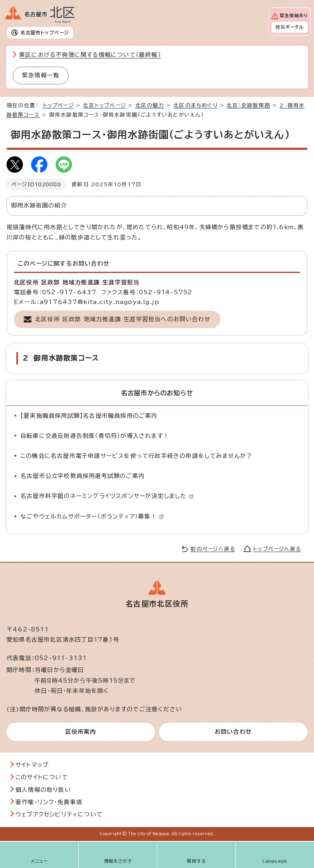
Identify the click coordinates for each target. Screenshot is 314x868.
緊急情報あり (294, 16)
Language (275, 861)
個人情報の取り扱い (43, 790)
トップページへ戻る (277, 549)
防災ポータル (290, 27)
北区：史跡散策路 (248, 105)
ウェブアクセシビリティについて (59, 814)
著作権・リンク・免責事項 (49, 802)
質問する (196, 861)
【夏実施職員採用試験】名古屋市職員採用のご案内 (89, 416)
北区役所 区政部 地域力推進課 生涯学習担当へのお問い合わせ (123, 319)
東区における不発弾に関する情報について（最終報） (90, 55)
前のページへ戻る (213, 549)
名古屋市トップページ (45, 33)
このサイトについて (42, 777)
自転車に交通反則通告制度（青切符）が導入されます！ (95, 436)
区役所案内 (81, 732)
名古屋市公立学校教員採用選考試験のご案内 (83, 476)
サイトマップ (32, 765)
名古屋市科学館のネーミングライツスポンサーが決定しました (107, 496)
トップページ (58, 105)
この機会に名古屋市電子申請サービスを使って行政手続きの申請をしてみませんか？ (137, 456)
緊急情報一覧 (41, 75)
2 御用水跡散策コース (61, 358)
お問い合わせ (233, 732)
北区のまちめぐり (195, 105)
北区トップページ (104, 105)
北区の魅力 (150, 105)
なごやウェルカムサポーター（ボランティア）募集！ (92, 516)
